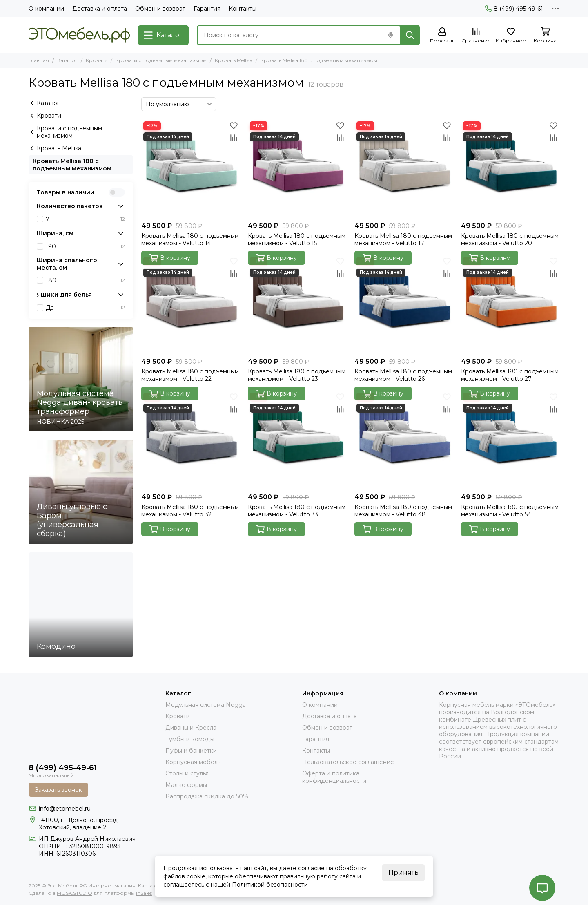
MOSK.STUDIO (75, 893)
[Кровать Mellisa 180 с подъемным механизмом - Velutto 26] (404, 304)
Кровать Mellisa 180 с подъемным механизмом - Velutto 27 (510, 375)
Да (85, 308)
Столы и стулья (187, 773)
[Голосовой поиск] (390, 35)
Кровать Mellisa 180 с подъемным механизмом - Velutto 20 (510, 239)
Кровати (97, 60)
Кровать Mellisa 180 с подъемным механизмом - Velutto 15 (297, 239)
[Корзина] (545, 36)
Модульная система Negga (206, 705)
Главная (39, 60)
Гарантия (207, 9)
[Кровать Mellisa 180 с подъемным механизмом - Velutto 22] (190, 304)
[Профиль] (442, 36)
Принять (403, 873)
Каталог (67, 60)
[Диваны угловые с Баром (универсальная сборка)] (81, 492)
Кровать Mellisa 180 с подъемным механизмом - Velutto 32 (190, 511)
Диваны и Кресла (191, 728)
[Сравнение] (476, 36)
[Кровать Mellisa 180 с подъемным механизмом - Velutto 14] (190, 169)
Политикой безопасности (270, 885)
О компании (46, 9)
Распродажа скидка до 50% (207, 796)
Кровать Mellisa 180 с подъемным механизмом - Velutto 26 (403, 375)
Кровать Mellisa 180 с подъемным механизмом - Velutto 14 (190, 239)
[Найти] (410, 35)
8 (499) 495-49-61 (514, 9)
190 (85, 246)
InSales (144, 893)
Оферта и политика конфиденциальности (334, 777)
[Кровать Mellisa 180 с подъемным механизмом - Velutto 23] (297, 304)
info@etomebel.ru (65, 809)
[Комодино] (81, 605)
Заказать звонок (58, 790)
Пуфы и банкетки (191, 751)
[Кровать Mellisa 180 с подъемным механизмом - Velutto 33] (297, 440)
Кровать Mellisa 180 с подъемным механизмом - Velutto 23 (297, 375)
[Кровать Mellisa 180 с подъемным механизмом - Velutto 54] (510, 440)
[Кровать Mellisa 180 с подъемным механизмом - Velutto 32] (190, 440)
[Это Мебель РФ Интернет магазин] (79, 35)
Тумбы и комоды (190, 739)
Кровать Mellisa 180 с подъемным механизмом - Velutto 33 (297, 511)
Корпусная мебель (193, 762)
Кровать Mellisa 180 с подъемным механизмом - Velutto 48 (403, 511)
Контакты (243, 9)
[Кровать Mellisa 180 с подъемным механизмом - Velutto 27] (510, 304)
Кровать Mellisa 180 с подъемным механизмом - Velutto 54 (510, 511)
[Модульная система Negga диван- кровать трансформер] (81, 379)
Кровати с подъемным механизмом (161, 60)
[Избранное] (511, 36)
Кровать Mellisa (234, 60)
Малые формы (186, 785)
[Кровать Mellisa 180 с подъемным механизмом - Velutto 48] (404, 440)
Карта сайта (153, 886)
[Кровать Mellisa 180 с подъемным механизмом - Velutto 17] (404, 169)
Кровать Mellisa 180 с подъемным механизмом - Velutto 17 (403, 239)
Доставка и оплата (100, 9)
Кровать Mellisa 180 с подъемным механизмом (72, 165)
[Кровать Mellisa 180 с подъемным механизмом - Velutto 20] (510, 169)
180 (85, 280)
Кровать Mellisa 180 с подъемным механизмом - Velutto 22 (190, 375)
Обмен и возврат (160, 9)
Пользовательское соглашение (348, 762)
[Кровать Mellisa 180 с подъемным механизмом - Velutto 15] (297, 169)
